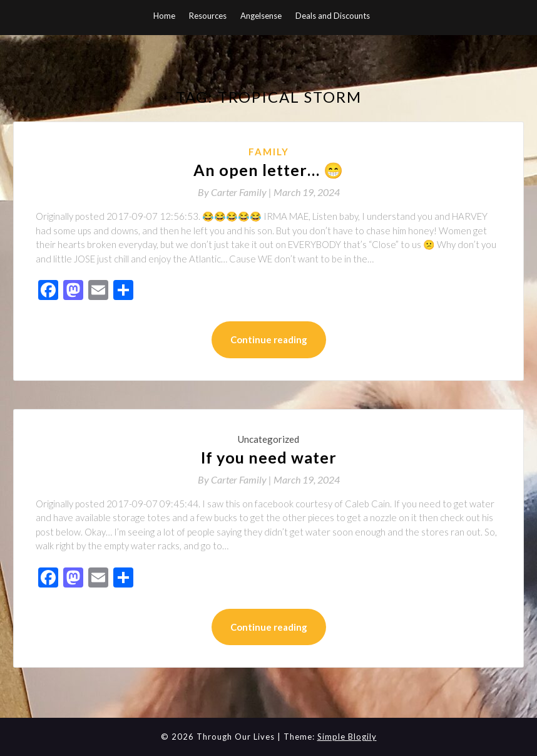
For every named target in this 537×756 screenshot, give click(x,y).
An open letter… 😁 (268, 170)
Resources (208, 16)
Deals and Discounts (333, 16)
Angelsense (261, 16)
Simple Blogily (347, 737)
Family (269, 152)
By (236, 192)
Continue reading (269, 339)
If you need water (269, 457)
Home (164, 16)
